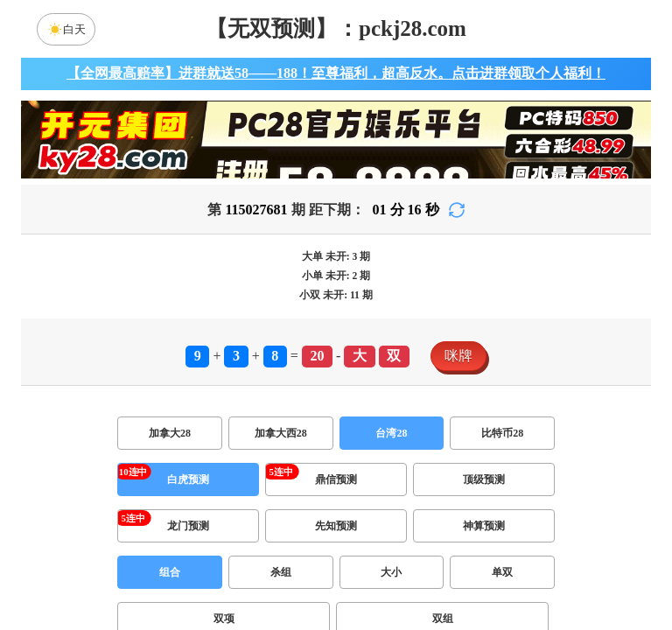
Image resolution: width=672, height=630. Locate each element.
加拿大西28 (281, 433)
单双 (502, 572)
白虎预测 (188, 479)
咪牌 (458, 356)
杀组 (281, 572)
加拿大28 (170, 433)
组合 (170, 572)
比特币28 (502, 433)
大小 (391, 572)
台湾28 (391, 433)
